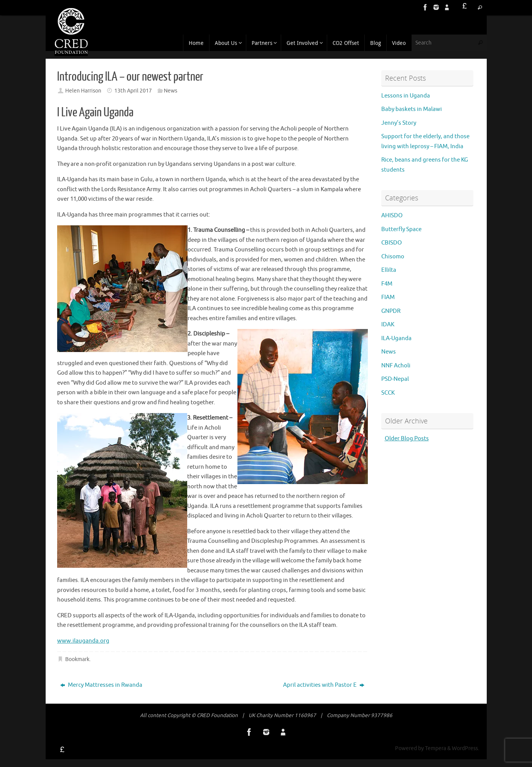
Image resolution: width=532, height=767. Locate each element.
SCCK (388, 393)
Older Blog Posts (407, 439)
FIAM (388, 297)
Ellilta (389, 270)
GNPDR (391, 311)
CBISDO (392, 243)
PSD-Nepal (395, 379)
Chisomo (393, 257)
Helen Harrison (83, 91)
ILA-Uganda (396, 338)
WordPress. (465, 748)
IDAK (388, 325)
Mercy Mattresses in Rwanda (101, 685)
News (170, 91)
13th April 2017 (133, 91)
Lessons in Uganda (406, 96)
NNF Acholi (396, 366)
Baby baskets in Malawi (412, 109)
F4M (387, 284)
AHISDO (392, 216)
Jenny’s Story (401, 123)
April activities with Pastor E (324, 685)
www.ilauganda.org (83, 641)
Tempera (436, 748)
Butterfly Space (401, 229)
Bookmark (77, 659)
